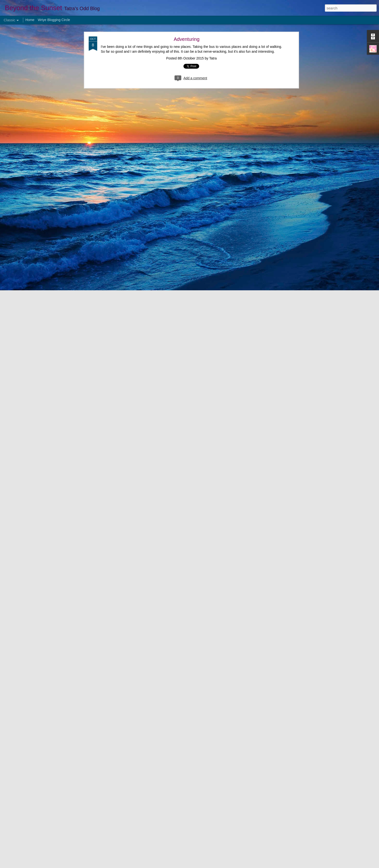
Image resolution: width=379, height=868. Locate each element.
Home (30, 20)
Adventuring (187, 39)
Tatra (213, 58)
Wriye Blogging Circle (54, 20)
